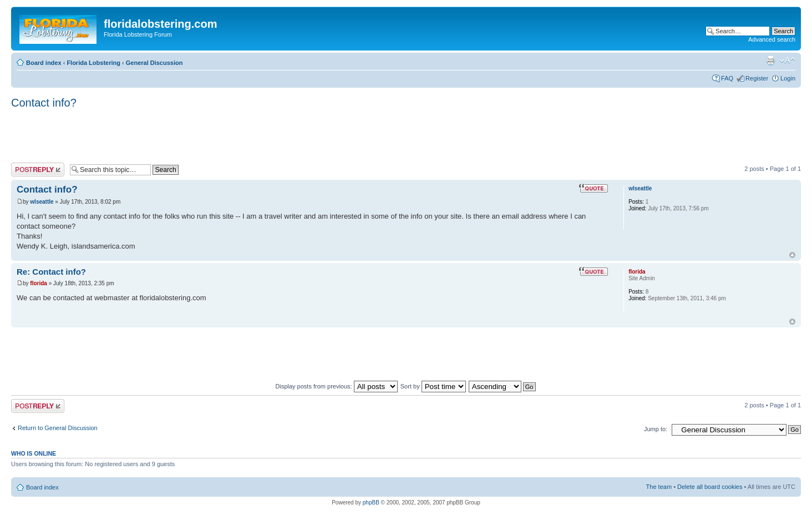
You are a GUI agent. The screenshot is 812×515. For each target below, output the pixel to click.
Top (792, 255)
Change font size (787, 60)
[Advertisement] (213, 137)
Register (757, 78)
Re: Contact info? (51, 272)
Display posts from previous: (337, 386)
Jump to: (656, 429)
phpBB (371, 503)
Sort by (433, 386)
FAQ (727, 78)
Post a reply (38, 170)
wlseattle (42, 202)
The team (659, 487)
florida (39, 283)
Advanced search (772, 39)
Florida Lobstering (93, 63)
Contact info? (44, 103)
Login (788, 78)
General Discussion (154, 63)
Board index (44, 63)
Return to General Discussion (58, 428)
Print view (770, 60)
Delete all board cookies (710, 487)
